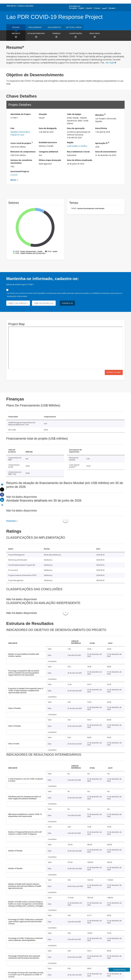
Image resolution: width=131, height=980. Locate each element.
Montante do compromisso (23, 152)
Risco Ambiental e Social (78, 152)
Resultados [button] (95, 36)
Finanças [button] (56, 36)
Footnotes (11, 521)
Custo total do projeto (22, 143)
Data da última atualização (80, 160)
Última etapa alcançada (50, 160)
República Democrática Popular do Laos (20, 133)
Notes (13, 180)
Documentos (54, 27)
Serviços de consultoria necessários (21, 162)
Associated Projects (20, 171)
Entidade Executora (48, 142)
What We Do (11, 6)
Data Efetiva (101, 128)
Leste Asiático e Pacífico (77, 146)
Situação (43, 114)
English (81, 8)
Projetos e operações (26, 6)
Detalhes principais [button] (36, 36)
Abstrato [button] (16, 36)
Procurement (35, 27)
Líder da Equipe (74, 114)
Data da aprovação (76, 128)
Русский (112, 8)
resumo (16, 27)
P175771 (14, 175)
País (12, 128)
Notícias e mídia (74, 27)
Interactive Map (114, 372)
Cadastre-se (67, 303)
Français (97, 8)
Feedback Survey (119, 970)
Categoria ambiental (48, 152)
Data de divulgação (48, 128)
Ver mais (111, 63)
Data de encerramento (106, 152)
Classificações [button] (75, 36)
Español (89, 8)
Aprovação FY (102, 143)
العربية (104, 8)
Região (70, 142)
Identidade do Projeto (21, 114)
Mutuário (100, 115)
